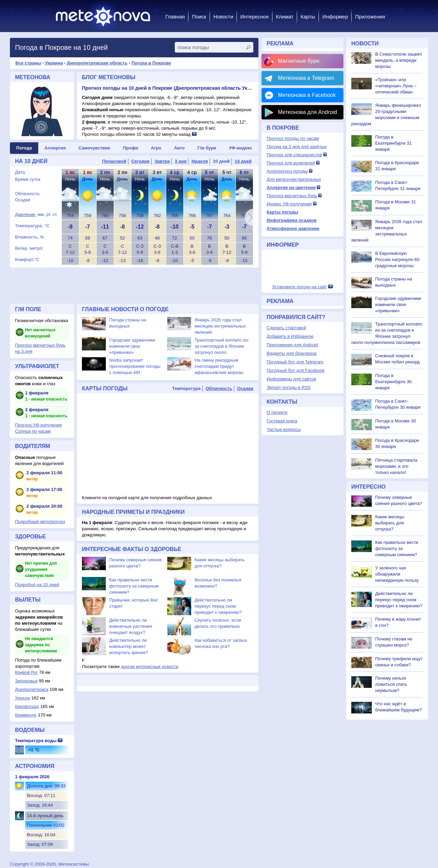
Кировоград (27, 706)
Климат (285, 17)
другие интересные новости (150, 667)
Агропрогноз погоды (287, 171)
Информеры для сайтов (291, 379)
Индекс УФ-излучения (289, 204)
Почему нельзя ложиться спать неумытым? (391, 684)
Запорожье (26, 681)
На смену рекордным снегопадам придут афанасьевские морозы (219, 366)
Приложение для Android (292, 345)
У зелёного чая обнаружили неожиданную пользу (397, 574)
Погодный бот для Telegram (295, 362)
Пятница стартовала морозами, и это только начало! (396, 466)
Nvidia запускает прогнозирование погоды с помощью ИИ (135, 366)
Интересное (255, 17)
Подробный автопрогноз (40, 522)
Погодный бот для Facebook (296, 370)
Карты (308, 17)
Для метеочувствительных (294, 179)
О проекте (277, 412)
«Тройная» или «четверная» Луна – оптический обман (396, 86)
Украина (54, 63)
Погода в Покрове (151, 63)
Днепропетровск (32, 689)
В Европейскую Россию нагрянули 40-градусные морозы (398, 259)
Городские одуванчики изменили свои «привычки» (132, 346)
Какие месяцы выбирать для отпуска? (390, 523)
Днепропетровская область (97, 63)
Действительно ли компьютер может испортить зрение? (129, 646)
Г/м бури (207, 148)
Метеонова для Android (307, 112)
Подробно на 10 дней (37, 585)
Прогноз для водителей (291, 163)
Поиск (199, 17)
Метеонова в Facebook (307, 95)
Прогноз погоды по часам (293, 138)
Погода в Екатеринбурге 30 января (393, 382)
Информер (335, 17)
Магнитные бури (299, 61)
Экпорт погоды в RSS (289, 387)
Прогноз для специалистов (294, 155)
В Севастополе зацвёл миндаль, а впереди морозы (399, 60)
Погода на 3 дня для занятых (297, 147)
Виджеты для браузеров (292, 353)
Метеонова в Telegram (306, 78)
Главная (175, 17)
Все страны (28, 63)
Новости (223, 17)
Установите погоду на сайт (300, 287)
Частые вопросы (284, 429)
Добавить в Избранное (290, 336)
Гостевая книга (282, 421)
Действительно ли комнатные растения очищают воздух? (131, 626)
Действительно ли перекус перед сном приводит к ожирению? (218, 606)
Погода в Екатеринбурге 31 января (393, 143)
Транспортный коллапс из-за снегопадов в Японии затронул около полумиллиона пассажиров (222, 352)
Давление (25, 214)
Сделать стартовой (286, 328)
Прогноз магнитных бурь (292, 196)
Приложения (370, 17)
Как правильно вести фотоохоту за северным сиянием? (134, 586)
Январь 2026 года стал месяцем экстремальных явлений (220, 326)
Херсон (23, 698)
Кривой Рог (26, 672)
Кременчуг (26, 715)
